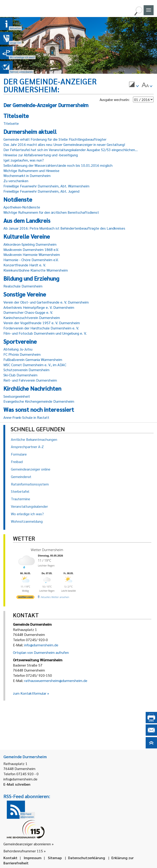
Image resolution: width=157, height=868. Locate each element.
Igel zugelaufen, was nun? (24, 160)
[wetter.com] (25, 598)
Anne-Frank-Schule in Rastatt (26, 417)
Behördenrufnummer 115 (23, 851)
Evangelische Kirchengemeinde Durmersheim (39, 401)
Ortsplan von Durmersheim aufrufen (41, 652)
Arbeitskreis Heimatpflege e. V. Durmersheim (39, 307)
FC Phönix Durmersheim (22, 354)
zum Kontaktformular (30, 693)
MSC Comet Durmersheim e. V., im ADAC (35, 365)
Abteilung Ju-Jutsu (18, 349)
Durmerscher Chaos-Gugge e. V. (28, 312)
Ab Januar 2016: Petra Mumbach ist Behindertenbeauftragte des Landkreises (64, 228)
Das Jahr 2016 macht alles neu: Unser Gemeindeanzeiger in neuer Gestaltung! (64, 144)
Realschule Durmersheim (23, 286)
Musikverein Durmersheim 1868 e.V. (31, 249)
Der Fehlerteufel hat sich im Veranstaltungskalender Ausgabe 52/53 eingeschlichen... (71, 150)
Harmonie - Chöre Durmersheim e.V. (31, 260)
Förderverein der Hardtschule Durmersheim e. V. (41, 328)
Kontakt (10, 858)
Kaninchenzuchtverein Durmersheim (32, 318)
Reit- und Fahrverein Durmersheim (30, 380)
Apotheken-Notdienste (22, 207)
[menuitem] (134, 85)
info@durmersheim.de (41, 645)
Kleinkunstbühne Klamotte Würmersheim (36, 270)
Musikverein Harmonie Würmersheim (32, 254)
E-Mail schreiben (17, 784)
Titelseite (11, 123)
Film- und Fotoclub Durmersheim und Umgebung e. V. (45, 333)
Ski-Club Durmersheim (20, 375)
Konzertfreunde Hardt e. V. (25, 265)
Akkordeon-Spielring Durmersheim (30, 244)
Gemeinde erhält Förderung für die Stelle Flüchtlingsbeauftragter (55, 139)
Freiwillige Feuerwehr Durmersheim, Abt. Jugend (41, 191)
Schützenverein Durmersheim (26, 370)
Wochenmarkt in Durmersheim (27, 175)
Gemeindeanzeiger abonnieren (27, 844)
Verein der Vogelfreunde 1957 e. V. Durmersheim (42, 323)
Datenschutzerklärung (87, 858)
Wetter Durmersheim (47, 550)
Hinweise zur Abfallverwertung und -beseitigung (41, 155)
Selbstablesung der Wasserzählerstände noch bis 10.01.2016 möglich (58, 165)
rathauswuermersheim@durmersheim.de (56, 680)
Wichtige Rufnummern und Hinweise (31, 170)
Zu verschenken (16, 181)
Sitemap (55, 858)
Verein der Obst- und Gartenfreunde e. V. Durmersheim (46, 302)
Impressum (33, 858)
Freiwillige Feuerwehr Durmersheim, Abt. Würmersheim (46, 186)
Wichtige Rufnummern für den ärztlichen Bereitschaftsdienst (51, 212)
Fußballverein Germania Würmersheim (33, 359)
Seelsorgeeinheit (17, 396)
